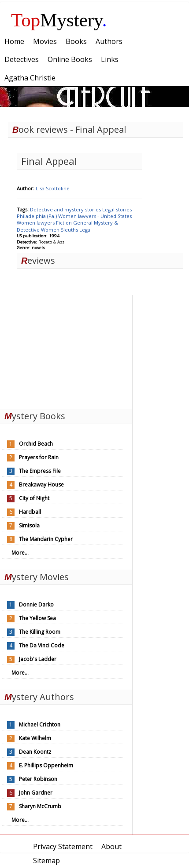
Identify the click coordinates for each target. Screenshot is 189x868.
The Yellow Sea (37, 618)
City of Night (34, 498)
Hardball (30, 512)
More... (20, 553)
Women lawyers (36, 223)
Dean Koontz (35, 752)
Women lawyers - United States (95, 216)
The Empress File (40, 471)
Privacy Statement (63, 846)
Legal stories (117, 209)
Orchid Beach (36, 444)
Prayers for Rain (39, 457)
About (111, 846)
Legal (85, 230)
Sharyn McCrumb (40, 806)
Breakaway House (41, 485)
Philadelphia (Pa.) (37, 216)
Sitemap (46, 861)
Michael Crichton (40, 725)
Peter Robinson (38, 779)
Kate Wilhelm (35, 738)
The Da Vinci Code (42, 645)
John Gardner (36, 793)
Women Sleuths (60, 230)
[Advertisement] (66, 350)
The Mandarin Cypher (46, 539)
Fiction (65, 223)
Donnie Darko (36, 605)
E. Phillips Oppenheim (46, 765)
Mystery (59, 20)
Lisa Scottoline (53, 188)
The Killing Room (40, 632)
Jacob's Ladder (38, 659)
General (83, 223)
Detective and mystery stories (66, 209)
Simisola (29, 525)
